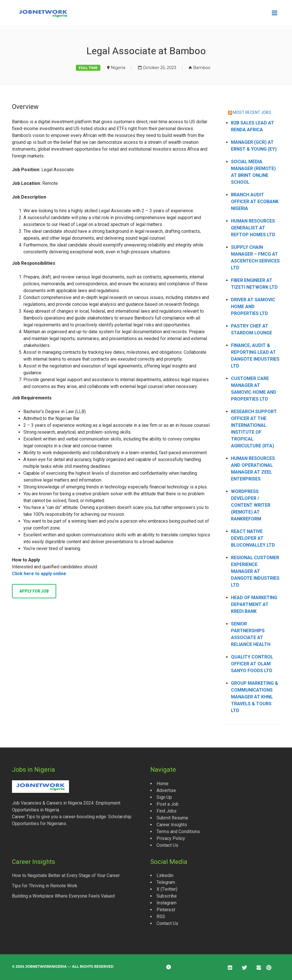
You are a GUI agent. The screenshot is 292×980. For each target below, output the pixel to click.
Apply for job (34, 591)
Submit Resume (172, 818)
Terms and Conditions (178, 832)
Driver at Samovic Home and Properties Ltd (253, 307)
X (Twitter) (167, 889)
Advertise (166, 790)
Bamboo (202, 68)
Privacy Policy (171, 838)
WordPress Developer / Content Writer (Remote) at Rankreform (251, 505)
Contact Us (167, 845)
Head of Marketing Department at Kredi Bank (254, 604)
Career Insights (172, 825)
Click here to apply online (39, 574)
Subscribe (167, 896)
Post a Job (168, 804)
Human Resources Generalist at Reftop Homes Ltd (253, 228)
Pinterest (166, 910)
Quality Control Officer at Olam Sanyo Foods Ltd (252, 664)
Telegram (166, 882)
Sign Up (164, 797)
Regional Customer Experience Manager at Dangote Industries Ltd (255, 571)
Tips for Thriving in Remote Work (45, 886)
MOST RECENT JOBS (252, 112)
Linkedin (165, 875)
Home (163, 784)
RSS (161, 917)
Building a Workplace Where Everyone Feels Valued (63, 896)
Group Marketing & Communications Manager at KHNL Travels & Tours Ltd (255, 697)
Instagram (167, 903)
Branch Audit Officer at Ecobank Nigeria (255, 202)
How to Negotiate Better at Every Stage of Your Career (66, 875)
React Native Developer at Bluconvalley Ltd (253, 538)
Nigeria (118, 68)
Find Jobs (167, 811)
